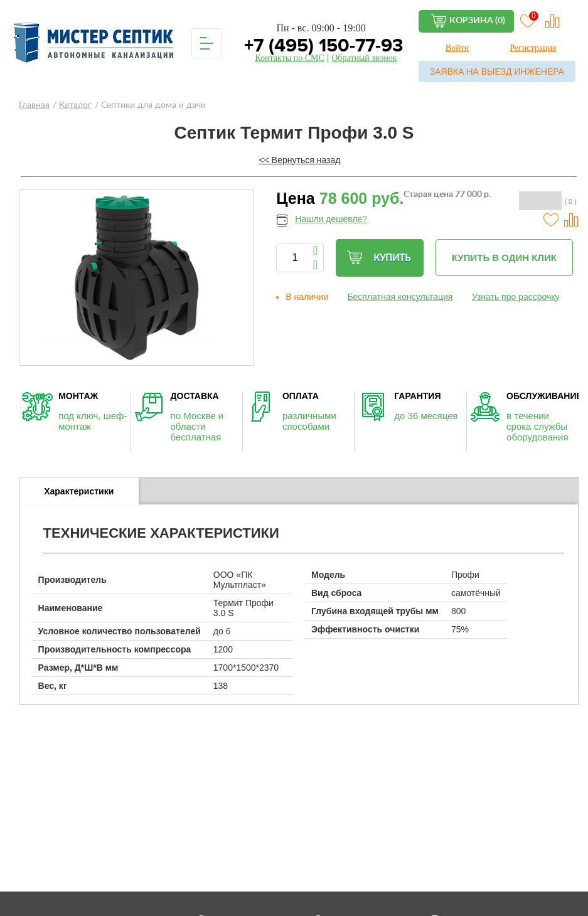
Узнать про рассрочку (516, 297)
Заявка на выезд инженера (497, 72)
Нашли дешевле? (331, 219)
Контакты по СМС (289, 58)
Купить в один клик (504, 258)
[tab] (79, 491)
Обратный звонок (364, 58)
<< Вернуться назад (300, 160)
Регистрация (533, 48)
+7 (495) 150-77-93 (321, 45)
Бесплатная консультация (400, 297)
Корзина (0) (477, 21)
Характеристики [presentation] (79, 491)
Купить (378, 258)
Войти (457, 48)
